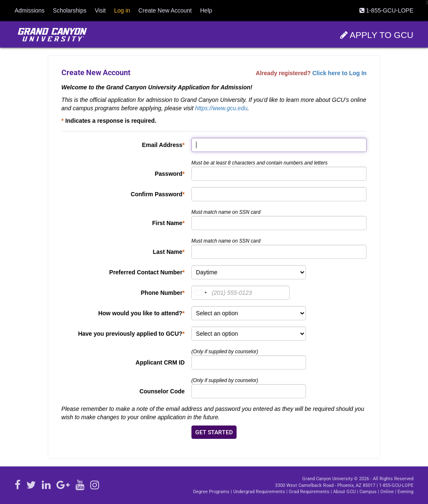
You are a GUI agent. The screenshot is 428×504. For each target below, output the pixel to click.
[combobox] (201, 293)
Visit (100, 10)
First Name (167, 223)
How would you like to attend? (140, 313)
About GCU (344, 492)
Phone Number (162, 293)
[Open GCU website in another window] (52, 35)
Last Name (168, 252)
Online (387, 492)
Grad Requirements (309, 492)
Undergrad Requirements (259, 492)
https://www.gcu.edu (221, 108)
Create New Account (165, 10)
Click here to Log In (339, 73)
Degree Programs (211, 492)
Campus (368, 492)
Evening (405, 492)
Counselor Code (162, 391)
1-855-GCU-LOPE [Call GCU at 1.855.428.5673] (396, 485)
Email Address (162, 145)
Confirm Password (157, 194)
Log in (122, 10)
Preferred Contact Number (146, 272)
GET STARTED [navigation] (214, 432)
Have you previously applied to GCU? (130, 334)
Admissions (30, 10)
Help (206, 10)
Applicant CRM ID (160, 362)
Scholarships (70, 10)
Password (168, 174)
